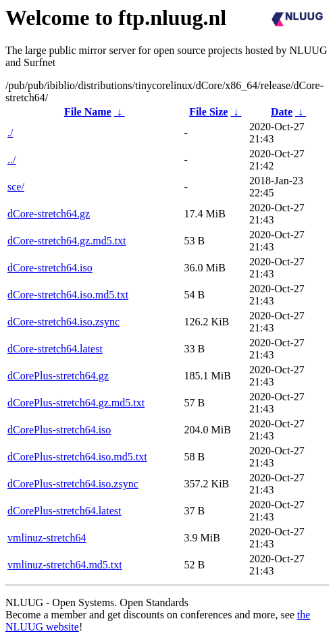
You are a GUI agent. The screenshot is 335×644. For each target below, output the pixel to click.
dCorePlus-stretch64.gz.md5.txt (76, 403)
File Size (208, 112)
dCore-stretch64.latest (55, 349)
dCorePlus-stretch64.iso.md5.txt (77, 457)
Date (282, 112)
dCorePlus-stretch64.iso (59, 430)
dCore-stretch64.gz (49, 214)
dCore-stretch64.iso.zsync (63, 322)
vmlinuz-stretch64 (47, 538)
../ (11, 160)
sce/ (16, 187)
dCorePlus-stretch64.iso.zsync (73, 484)
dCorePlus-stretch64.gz (58, 376)
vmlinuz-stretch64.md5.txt (65, 565)
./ (10, 133)
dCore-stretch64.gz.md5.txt (67, 241)
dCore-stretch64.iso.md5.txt (68, 295)
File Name (88, 112)
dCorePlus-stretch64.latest (64, 511)
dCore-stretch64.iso (50, 268)
